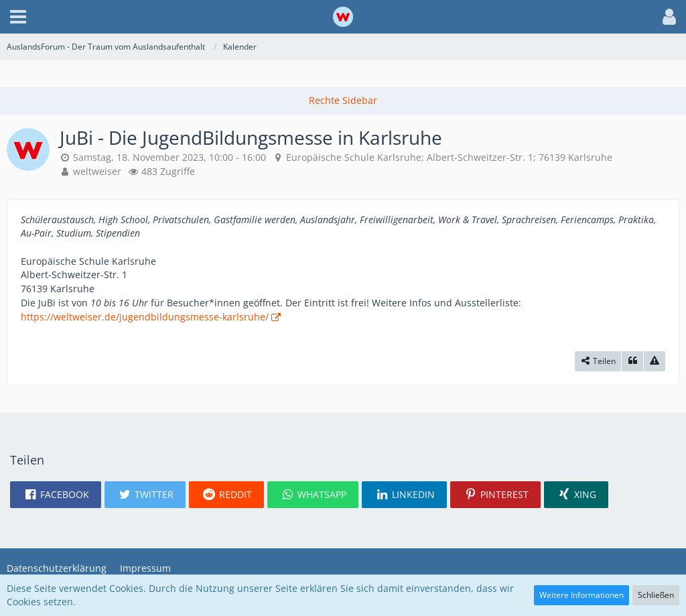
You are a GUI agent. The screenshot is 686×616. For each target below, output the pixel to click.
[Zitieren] (632, 361)
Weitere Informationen (581, 595)
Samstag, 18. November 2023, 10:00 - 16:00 (169, 157)
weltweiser (97, 171)
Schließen (656, 595)
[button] (18, 17)
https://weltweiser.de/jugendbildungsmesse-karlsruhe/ (145, 317)
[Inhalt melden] (655, 361)
